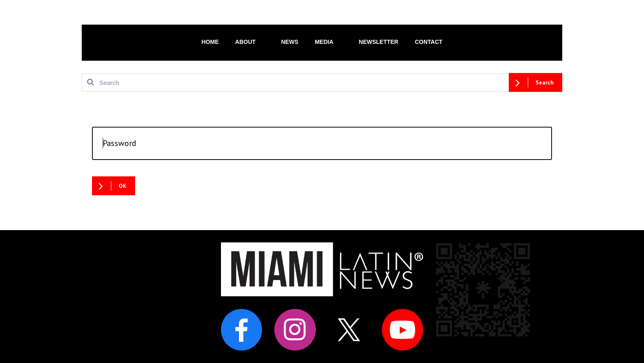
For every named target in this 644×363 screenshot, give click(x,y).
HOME (210, 42)
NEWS (290, 42)
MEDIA (328, 41)
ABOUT (250, 41)
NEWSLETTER (379, 42)
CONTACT (429, 42)
